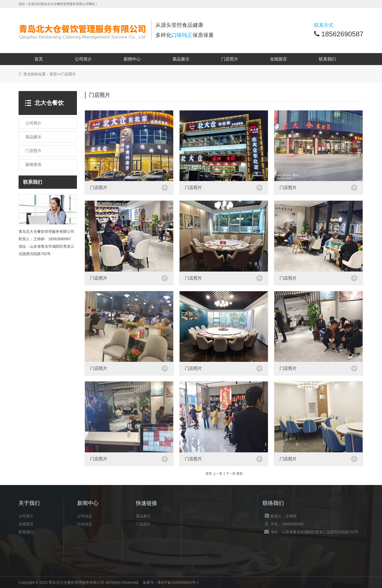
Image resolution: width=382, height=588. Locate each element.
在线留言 (279, 59)
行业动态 (85, 524)
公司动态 (85, 516)
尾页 (240, 474)
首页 (39, 59)
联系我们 (327, 59)
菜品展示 (181, 59)
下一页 (231, 474)
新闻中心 (132, 59)
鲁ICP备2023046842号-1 (178, 582)
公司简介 (83, 59)
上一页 (218, 474)
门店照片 (230, 59)
